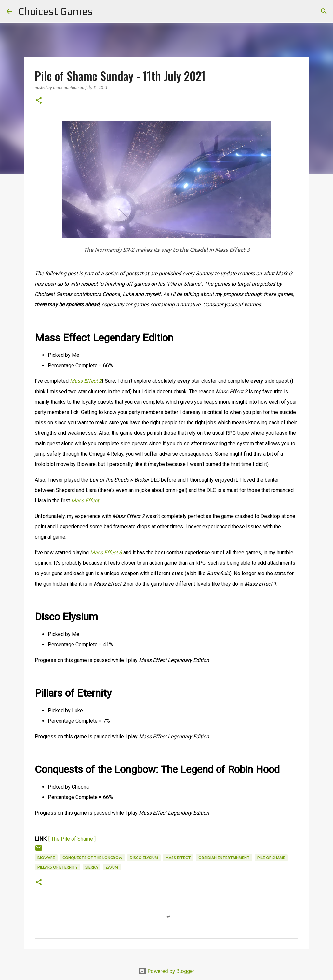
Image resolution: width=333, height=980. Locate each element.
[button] (39, 101)
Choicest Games (55, 11)
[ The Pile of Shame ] (72, 839)
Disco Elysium (144, 858)
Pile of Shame (271, 858)
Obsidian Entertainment (224, 858)
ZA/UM (112, 867)
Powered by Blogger (166, 971)
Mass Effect (178, 858)
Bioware (46, 858)
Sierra (92, 867)
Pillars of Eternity (58, 867)
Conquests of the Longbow (92, 858)
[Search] (101, 11)
